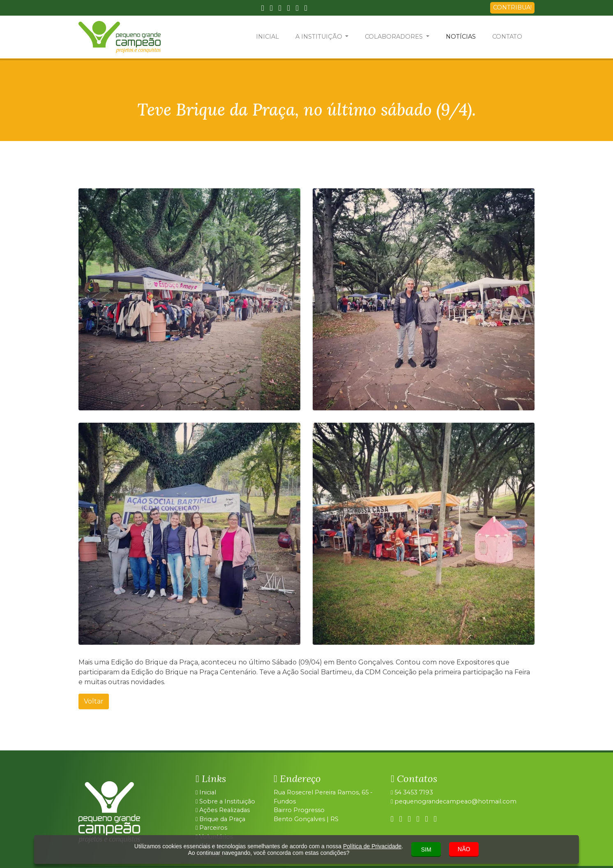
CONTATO (507, 37)
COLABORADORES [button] (395, 37)
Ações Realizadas (223, 810)
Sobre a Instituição (225, 801)
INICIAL (267, 37)
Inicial (206, 792)
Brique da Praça (220, 819)
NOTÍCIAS (461, 37)
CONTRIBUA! (512, 7)
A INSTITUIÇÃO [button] (320, 37)
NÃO (464, 849)
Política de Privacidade (372, 846)
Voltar (94, 701)
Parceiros (211, 828)
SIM (426, 849)
